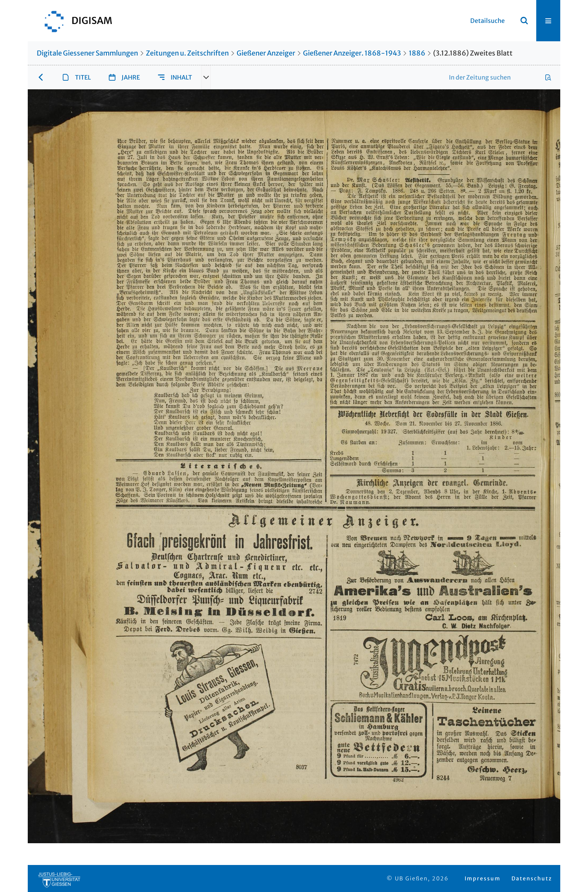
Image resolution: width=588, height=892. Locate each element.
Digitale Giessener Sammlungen (87, 53)
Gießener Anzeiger (266, 53)
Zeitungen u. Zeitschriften (187, 53)
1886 (417, 53)
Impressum (483, 878)
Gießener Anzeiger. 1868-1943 (352, 53)
